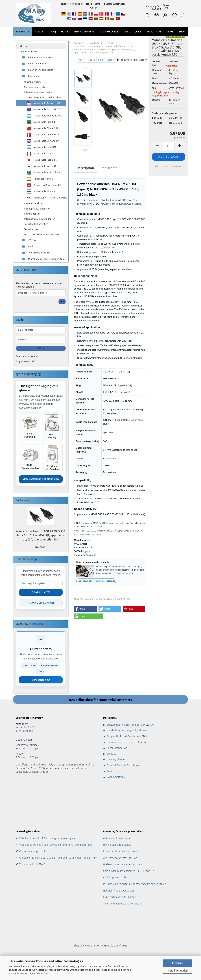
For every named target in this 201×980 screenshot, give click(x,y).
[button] (140, 29)
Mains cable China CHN (42, 128)
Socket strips (31, 229)
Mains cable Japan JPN (42, 160)
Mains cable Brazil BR (41, 122)
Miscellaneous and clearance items (43, 259)
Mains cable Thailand (41, 192)
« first (81, 60)
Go (62, 302)
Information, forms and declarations (128, 742)
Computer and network (37, 57)
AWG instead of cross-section (120, 858)
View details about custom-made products (96, 581)
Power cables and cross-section (122, 851)
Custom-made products (33, 851)
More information (178, 971)
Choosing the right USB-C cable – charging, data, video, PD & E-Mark (58, 858)
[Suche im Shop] (41, 583)
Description (85, 168)
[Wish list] (158, 29)
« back (91, 60)
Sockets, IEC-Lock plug (36, 224)
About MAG (154, 40)
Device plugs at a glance (117, 845)
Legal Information (117, 748)
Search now (41, 592)
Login (41, 348)
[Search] (131, 29)
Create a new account (27, 356)
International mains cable (38, 92)
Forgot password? (25, 361)
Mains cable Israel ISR (42, 147)
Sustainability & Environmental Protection (131, 725)
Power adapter (32, 214)
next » (101, 60)
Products (23, 40)
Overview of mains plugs (117, 838)
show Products (29, 51)
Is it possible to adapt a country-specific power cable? (134, 884)
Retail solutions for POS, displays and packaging (47, 838)
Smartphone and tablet (37, 70)
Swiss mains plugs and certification (124, 904)
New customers (84, 40)
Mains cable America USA (43, 103)
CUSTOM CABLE (109, 40)
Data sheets (108, 168)
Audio (28, 247)
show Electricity (32, 82)
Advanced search (41, 603)
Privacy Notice (43, 973)
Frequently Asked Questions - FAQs (127, 736)
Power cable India (40, 179)
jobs (138, 40)
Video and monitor (35, 64)
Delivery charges (116, 760)
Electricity (30, 76)
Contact (40, 40)
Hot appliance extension (37, 209)
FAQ (53, 40)
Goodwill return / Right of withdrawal (128, 731)
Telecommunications (36, 253)
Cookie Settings (116, 777)
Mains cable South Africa (43, 173)
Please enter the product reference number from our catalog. (39, 285)
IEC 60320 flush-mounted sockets (42, 234)
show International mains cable (44, 97)
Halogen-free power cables (119, 891)
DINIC (127, 40)
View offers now (41, 680)
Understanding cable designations (123, 865)
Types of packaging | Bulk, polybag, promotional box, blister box (56, 845)
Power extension (33, 203)
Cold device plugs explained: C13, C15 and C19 (129, 871)
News (170, 40)
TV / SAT (29, 240)
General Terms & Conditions (123, 765)
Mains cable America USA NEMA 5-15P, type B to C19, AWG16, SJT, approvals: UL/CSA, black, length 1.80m (41, 535)
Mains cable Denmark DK (43, 135)
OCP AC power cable (115, 878)
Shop (182, 40)
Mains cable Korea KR (42, 166)
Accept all (178, 963)
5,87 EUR (41, 547)
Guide (65, 40)
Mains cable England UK (43, 141)
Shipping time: (157, 72)
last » (111, 60)
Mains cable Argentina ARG (44, 116)
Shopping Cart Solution (87, 946)
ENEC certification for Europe (120, 897)
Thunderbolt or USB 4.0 (32, 864)
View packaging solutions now (41, 479)
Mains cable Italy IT (40, 154)
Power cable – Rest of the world (46, 198)
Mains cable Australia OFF (44, 110)
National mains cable (35, 87)
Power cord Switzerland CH (44, 185)
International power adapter (39, 219)
